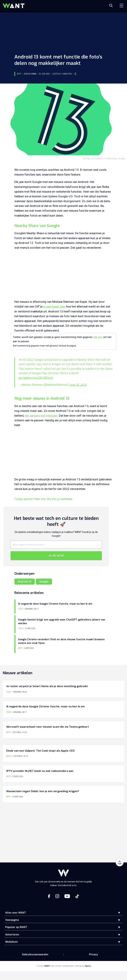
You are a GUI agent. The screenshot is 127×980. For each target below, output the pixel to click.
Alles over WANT (16, 913)
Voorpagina (12, 920)
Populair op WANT (16, 927)
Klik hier (98, 337)
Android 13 (25, 582)
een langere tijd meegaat (41, 416)
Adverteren (12, 935)
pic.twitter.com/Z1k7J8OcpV (36, 378)
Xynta (88, 966)
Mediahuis (12, 942)
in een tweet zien (54, 306)
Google (44, 582)
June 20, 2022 (78, 385)
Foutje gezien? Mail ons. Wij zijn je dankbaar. (44, 499)
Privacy (93, 955)
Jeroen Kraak (30, 74)
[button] (116, 913)
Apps (19, 74)
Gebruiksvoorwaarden (35, 955)
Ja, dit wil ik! (56, 556)
